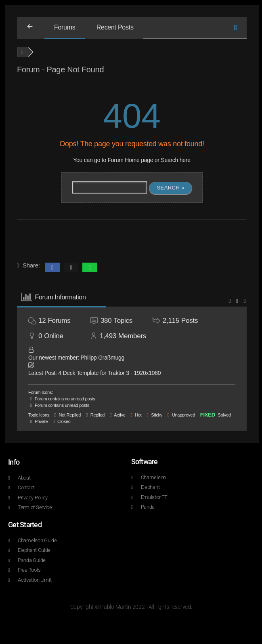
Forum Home (124, 160)
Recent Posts (115, 27)
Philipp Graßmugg (102, 358)
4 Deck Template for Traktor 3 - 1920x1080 (109, 373)
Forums (65, 27)
